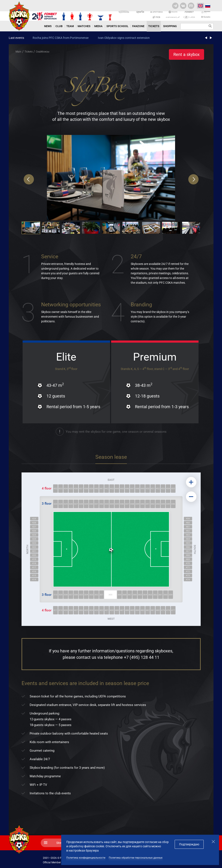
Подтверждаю (189, 844)
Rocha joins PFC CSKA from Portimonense (61, 38)
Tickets (154, 26)
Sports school (117, 26)
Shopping (170, 26)
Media (98, 26)
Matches (84, 26)
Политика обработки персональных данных (136, 858)
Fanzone (138, 26)
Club (59, 26)
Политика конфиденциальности (86, 858)
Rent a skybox (186, 54)
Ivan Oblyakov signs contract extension (124, 38)
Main (18, 52)
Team (70, 26)
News (48, 26)
